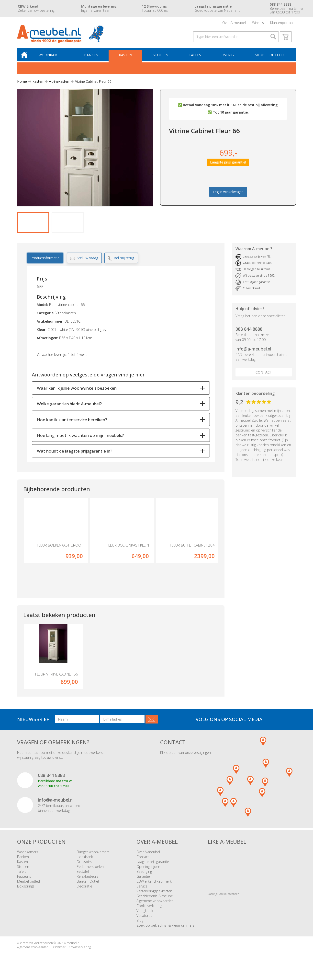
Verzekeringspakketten (154, 895)
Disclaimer (59, 951)
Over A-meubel (234, 23)
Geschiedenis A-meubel (155, 900)
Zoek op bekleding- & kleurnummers (165, 929)
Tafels (195, 58)
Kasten (127, 58)
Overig (228, 58)
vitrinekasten (57, 84)
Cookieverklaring (149, 910)
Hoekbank (85, 861)
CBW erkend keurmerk (154, 885)
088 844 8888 (249, 333)
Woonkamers (53, 58)
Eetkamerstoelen (90, 870)
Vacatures (144, 919)
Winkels (258, 23)
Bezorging (144, 875)
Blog (140, 924)
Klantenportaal (282, 23)
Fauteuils (24, 880)
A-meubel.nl (72, 947)
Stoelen (161, 58)
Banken (93, 58)
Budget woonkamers (93, 856)
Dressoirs (84, 866)
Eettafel (83, 875)
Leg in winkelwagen (228, 195)
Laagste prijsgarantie (153, 866)
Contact (264, 376)
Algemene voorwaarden (155, 905)
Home (22, 84)
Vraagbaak (145, 915)
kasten (36, 84)
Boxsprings (26, 890)
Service (142, 890)
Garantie (143, 880)
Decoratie (84, 890)
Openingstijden (148, 870)
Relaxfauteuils (88, 880)
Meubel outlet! (269, 58)
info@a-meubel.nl (253, 353)
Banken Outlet (88, 885)
